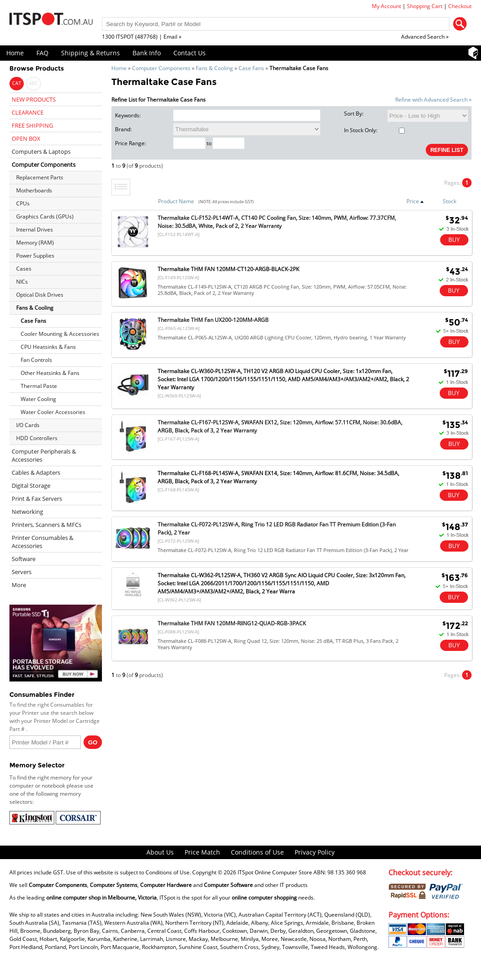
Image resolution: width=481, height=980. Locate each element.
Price (415, 201)
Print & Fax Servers (37, 499)
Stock (450, 201)
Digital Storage (31, 486)
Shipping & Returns (90, 53)
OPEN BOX (26, 138)
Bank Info (147, 53)
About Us (160, 852)
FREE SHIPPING (32, 125)
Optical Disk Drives (40, 295)
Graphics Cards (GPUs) (45, 216)
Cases (24, 269)
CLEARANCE (28, 112)
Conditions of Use (257, 852)
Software (24, 559)
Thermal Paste (39, 386)
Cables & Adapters (36, 472)
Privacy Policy (315, 852)
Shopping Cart (425, 6)
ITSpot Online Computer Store (275, 872)
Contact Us (190, 53)
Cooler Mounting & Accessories (60, 334)
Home (15, 53)
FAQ (42, 53)
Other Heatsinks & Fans (50, 373)
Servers (22, 572)
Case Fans (251, 68)
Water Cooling (38, 399)
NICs (22, 282)
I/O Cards (28, 425)
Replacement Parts (40, 177)
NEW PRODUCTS (34, 99)
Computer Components (161, 68)
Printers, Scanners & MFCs (46, 525)
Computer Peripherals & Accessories (44, 455)
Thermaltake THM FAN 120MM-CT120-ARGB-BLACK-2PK (228, 269)
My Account (386, 6)
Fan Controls (36, 360)
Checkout (460, 6)
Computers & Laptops (41, 151)
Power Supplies (35, 256)
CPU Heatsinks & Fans (48, 347)
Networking (27, 512)
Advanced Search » (425, 37)
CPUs (23, 203)
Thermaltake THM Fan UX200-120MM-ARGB (213, 320)
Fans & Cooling (214, 68)
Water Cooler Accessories (53, 412)
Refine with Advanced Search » (433, 100)
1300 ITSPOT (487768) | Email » (142, 37)
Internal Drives (35, 229)
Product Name (176, 201)
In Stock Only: (374, 130)
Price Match (202, 852)
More (19, 585)
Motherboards (34, 190)
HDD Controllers (37, 438)
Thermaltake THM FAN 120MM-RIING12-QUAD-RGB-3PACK (232, 623)
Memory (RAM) (35, 243)
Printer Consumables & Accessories (42, 542)
